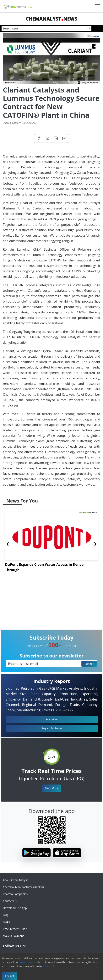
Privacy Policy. (28, 962)
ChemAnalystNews (51, 19)
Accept (9, 976)
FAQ (5, 915)
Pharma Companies (15, 894)
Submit (89, 664)
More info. (50, 966)
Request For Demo (52, 728)
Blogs (6, 922)
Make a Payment (13, 936)
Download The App (15, 908)
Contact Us (10, 901)
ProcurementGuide (15, 929)
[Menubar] (97, 7)
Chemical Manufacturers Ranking (24, 887)
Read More (51, 788)
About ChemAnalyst (15, 880)
